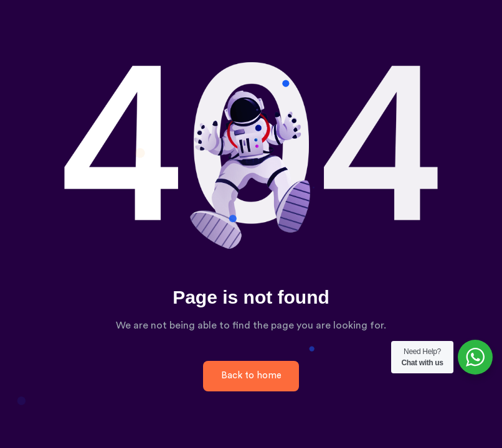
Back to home (251, 376)
